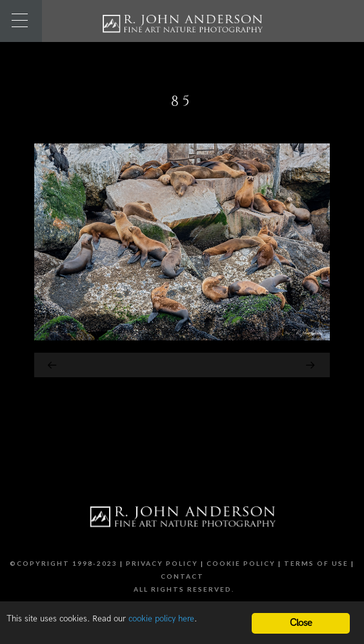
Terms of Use (316, 563)
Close (301, 623)
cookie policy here (161, 619)
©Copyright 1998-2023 (64, 563)
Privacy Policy (162, 563)
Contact (182, 576)
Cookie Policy (241, 563)
